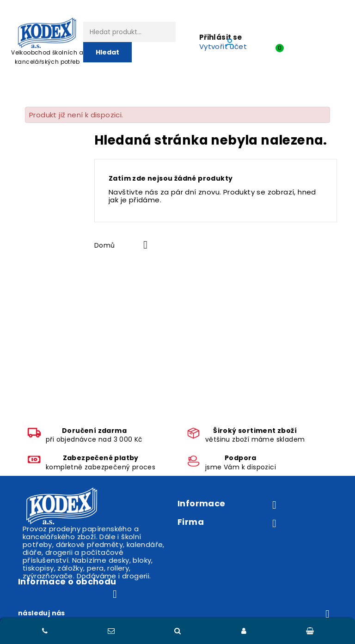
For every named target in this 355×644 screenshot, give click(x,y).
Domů (105, 245)
